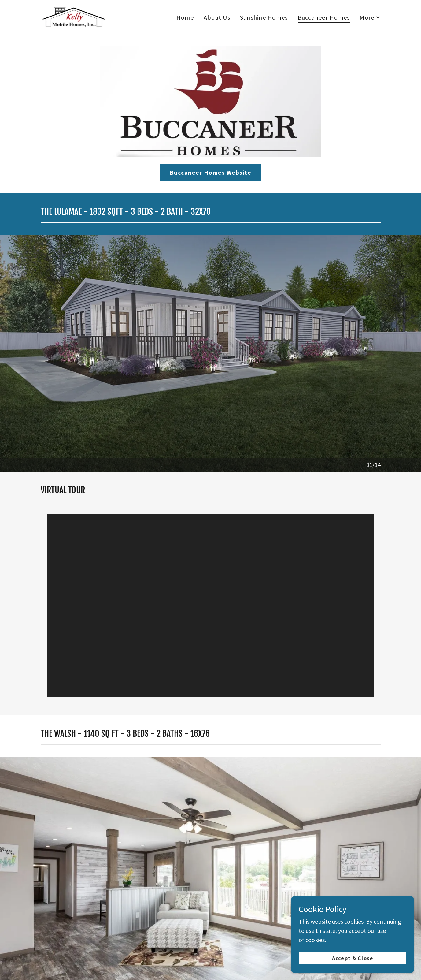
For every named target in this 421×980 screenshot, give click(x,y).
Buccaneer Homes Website (210, 172)
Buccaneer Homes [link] (324, 17)
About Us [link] (217, 17)
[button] (370, 17)
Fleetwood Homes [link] (288, 904)
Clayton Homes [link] (234, 904)
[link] (73, 16)
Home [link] (185, 17)
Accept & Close (353, 958)
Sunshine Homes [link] (264, 17)
